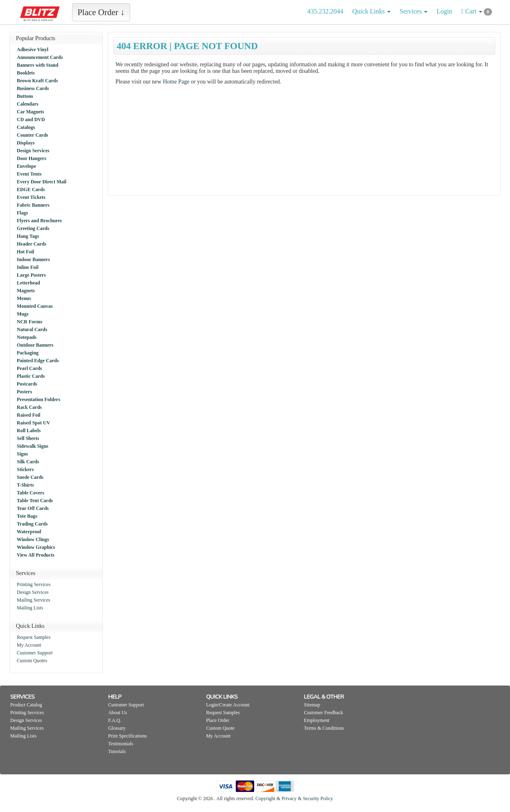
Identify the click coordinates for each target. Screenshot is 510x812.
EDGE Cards (31, 189)
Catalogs (26, 127)
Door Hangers (32, 158)
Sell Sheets (28, 438)
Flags (22, 213)
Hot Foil (25, 252)
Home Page (176, 82)
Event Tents (29, 174)
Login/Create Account (228, 705)
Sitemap (312, 705)
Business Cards (33, 88)
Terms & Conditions (324, 728)
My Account (29, 645)
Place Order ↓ (101, 12)
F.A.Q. (115, 720)
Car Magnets (30, 112)
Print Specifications (127, 736)
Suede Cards (30, 477)
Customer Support (35, 653)
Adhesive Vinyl (33, 50)
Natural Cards (32, 329)
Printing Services (34, 584)
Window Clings (33, 539)
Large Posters (31, 275)
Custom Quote (220, 728)
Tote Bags (27, 516)
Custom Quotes (32, 661)
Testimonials (121, 744)
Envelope (26, 166)
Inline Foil (28, 267)
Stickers (25, 469)
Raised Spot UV (33, 423)
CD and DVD (31, 120)
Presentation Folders (38, 399)
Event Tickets (31, 197)
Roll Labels (29, 431)
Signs (22, 454)
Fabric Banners (33, 205)
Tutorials (117, 751)
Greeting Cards (33, 228)
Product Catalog (26, 705)
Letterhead (28, 283)
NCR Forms (29, 322)
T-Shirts (25, 485)
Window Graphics (36, 547)
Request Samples (34, 637)
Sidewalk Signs (33, 446)
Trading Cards (32, 524)
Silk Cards (28, 462)
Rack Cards (29, 407)
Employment (317, 720)
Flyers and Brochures (39, 221)
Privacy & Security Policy (307, 798)
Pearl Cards (29, 368)
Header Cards (32, 244)
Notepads (27, 337)
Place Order (218, 720)
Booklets (26, 73)
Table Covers (30, 493)
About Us (117, 713)
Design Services (33, 151)
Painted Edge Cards (38, 361)
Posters (24, 392)
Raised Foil (29, 415)
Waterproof (29, 532)
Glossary (117, 728)
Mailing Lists (30, 608)
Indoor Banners (33, 259)
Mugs (23, 314)
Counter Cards (33, 135)
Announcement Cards (40, 57)
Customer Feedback (324, 713)
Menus (24, 298)
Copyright (265, 798)
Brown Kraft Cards (37, 81)
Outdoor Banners (35, 345)
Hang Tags (28, 236)
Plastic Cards (31, 376)
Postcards (27, 384)
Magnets (26, 291)
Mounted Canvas (35, 306)
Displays (26, 143)
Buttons (25, 96)
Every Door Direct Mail (42, 182)
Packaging (28, 353)
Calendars (28, 104)
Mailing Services (34, 600)
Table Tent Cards (35, 501)
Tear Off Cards (33, 508)
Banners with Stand (37, 65)
